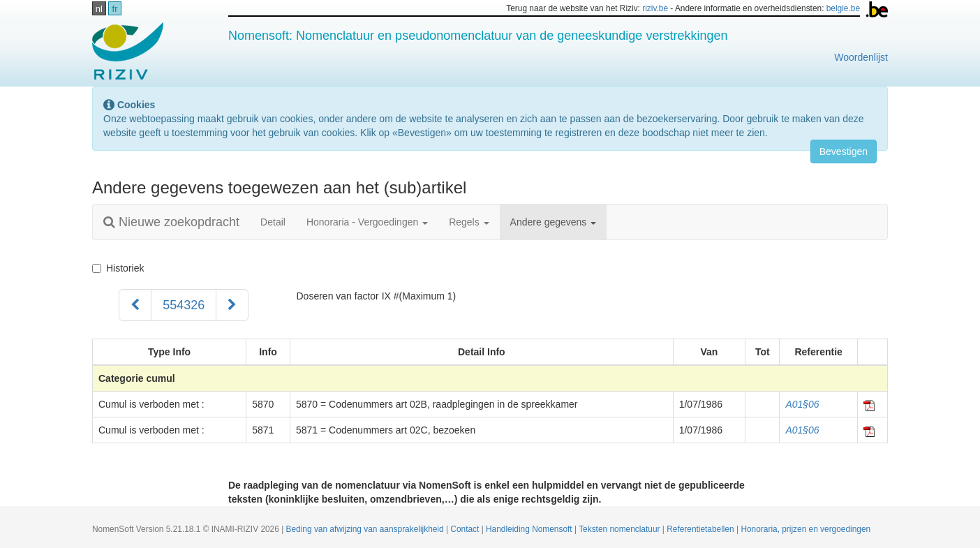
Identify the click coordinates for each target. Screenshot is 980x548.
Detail (273, 222)
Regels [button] (469, 222)
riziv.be (655, 8)
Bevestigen (844, 151)
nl (99, 9)
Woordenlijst (861, 57)
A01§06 (802, 404)
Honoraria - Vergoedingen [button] (367, 222)
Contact (466, 529)
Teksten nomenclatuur (621, 529)
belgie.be (843, 8)
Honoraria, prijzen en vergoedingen (805, 529)
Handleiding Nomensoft (530, 529)
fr (115, 9)
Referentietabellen (701, 529)
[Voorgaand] (135, 305)
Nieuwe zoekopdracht (171, 222)
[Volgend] (232, 305)
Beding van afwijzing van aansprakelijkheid (366, 529)
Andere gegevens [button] (554, 222)
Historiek (118, 268)
